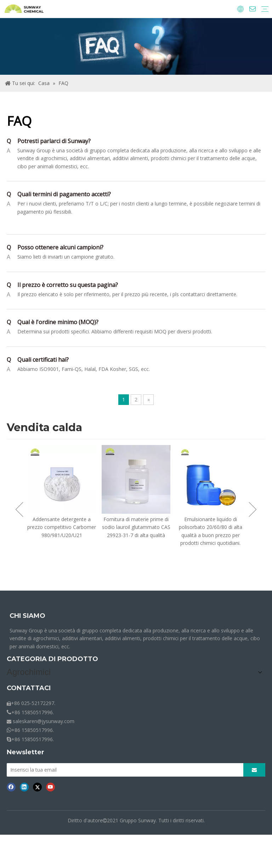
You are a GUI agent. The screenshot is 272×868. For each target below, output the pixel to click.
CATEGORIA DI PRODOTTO (52, 659)
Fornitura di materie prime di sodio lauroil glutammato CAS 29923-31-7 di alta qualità (136, 527)
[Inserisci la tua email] (123, 768)
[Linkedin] (24, 785)
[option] (62, 492)
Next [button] (253, 509)
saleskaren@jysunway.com (44, 719)
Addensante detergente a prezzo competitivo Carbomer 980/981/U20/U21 (62, 527)
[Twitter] (37, 785)
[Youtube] (50, 785)
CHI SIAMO (27, 616)
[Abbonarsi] (254, 768)
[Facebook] (11, 785)
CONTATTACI (29, 686)
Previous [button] (19, 509)
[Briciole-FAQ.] (136, 46)
